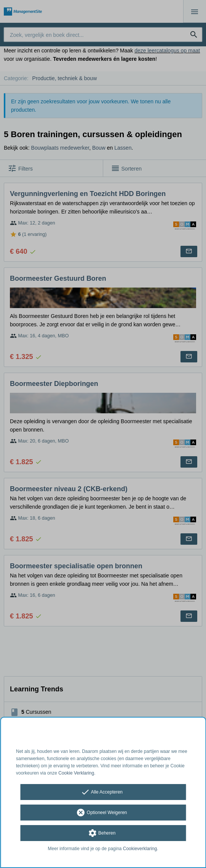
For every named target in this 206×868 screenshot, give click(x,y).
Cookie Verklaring (76, 773)
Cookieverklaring (140, 849)
